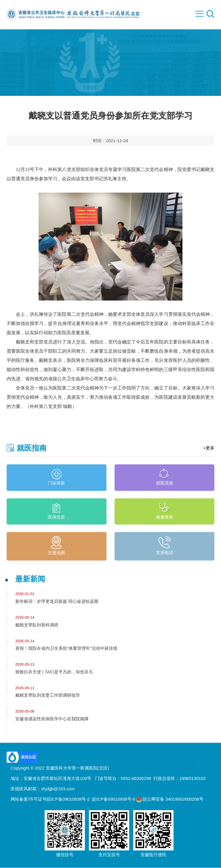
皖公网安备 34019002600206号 (170, 799)
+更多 (209, 448)
